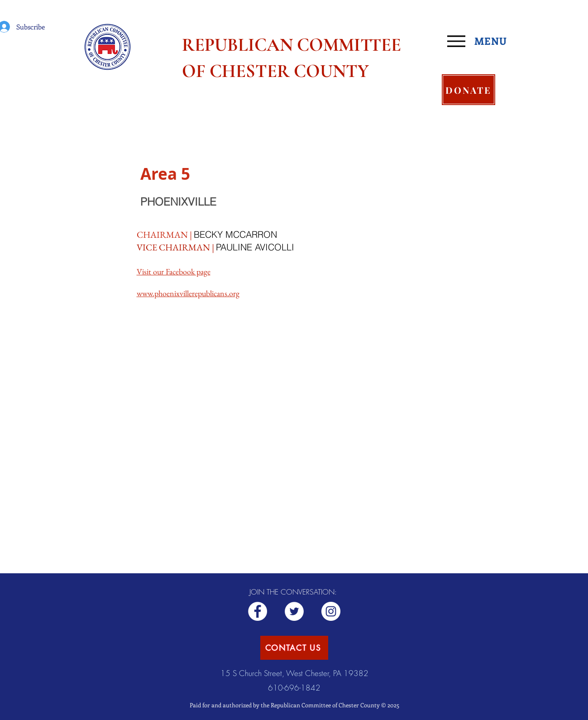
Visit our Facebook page (174, 271)
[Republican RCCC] (258, 611)
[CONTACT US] (294, 648)
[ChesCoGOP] (294, 611)
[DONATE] (468, 90)
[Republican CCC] (331, 611)
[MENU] (480, 41)
